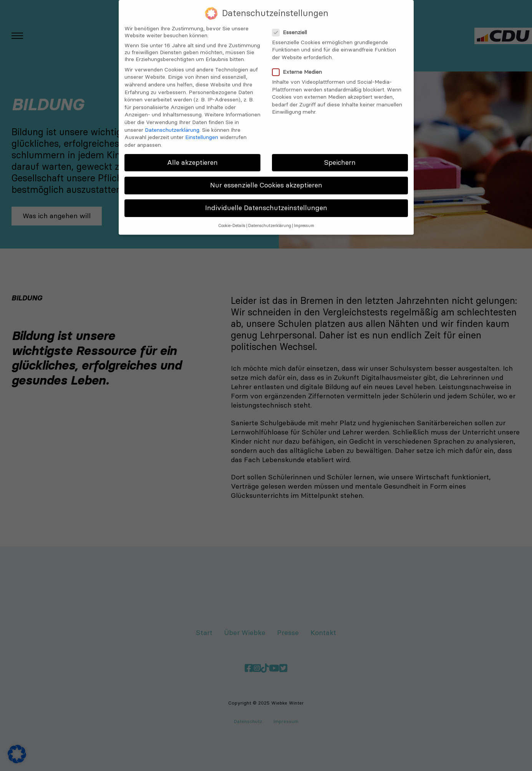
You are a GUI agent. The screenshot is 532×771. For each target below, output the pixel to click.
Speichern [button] (340, 157)
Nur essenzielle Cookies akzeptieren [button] (266, 179)
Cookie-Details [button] (232, 220)
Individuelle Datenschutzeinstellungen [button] (266, 202)
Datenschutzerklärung (172, 124)
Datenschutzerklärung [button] (270, 220)
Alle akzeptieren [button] (192, 157)
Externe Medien (299, 66)
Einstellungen (202, 131)
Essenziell (292, 27)
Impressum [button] (304, 220)
